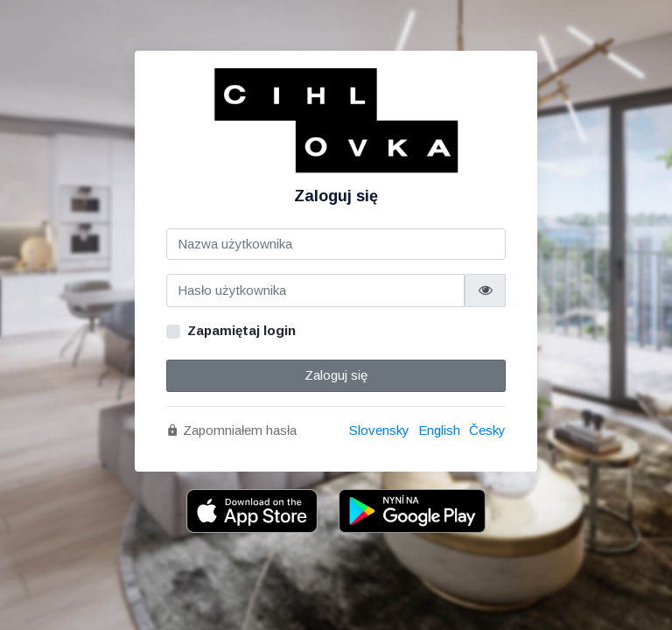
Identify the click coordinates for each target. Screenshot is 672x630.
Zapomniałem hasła (231, 430)
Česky (487, 430)
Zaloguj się (336, 375)
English (439, 430)
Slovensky (379, 430)
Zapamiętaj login (241, 330)
